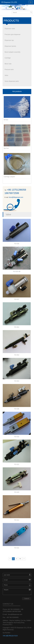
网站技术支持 (13, 636)
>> (24, 559)
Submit (27, 599)
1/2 (20, 559)
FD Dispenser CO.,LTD (9, 2)
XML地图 (6, 636)
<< (10, 559)
